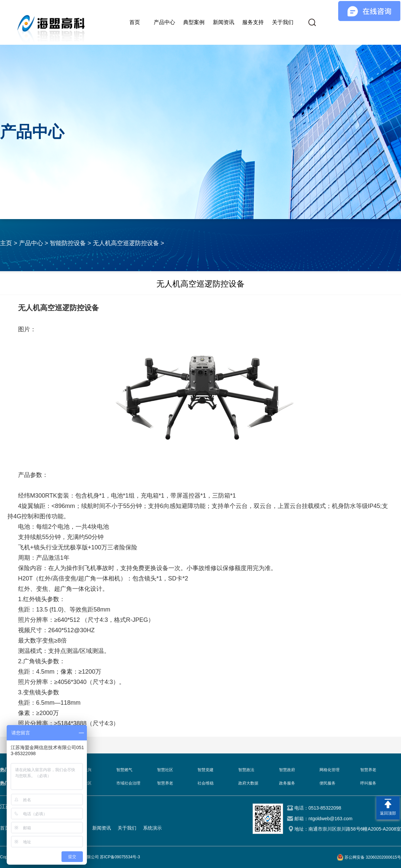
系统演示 (152, 828)
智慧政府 (287, 770)
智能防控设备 (68, 243)
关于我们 (283, 22)
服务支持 (253, 22)
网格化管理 (329, 770)
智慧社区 (165, 770)
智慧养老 (368, 770)
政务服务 (287, 783)
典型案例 (194, 22)
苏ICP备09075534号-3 (120, 857)
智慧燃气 (124, 770)
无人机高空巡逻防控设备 (126, 243)
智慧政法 (246, 770)
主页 (6, 243)
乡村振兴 (84, 770)
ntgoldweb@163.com (330, 819)
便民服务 (327, 783)
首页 (135, 22)
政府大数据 (248, 783)
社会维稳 (206, 783)
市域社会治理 (128, 783)
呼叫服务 (368, 783)
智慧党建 (206, 770)
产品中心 (164, 22)
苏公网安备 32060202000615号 (373, 857)
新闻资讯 (224, 22)
